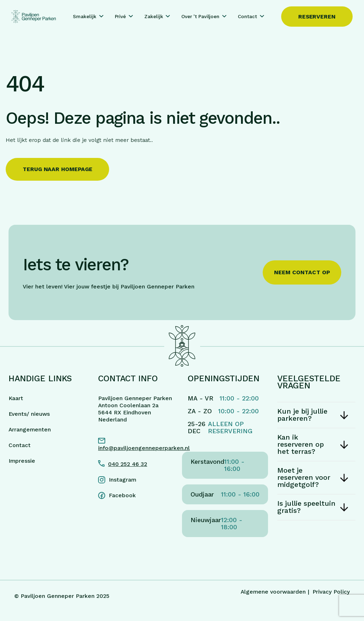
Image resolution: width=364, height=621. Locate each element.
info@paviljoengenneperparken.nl (137, 448)
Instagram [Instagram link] (122, 480)
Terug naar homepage (57, 169)
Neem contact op (302, 272)
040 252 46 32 (128, 464)
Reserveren (317, 17)
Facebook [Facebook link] (122, 495)
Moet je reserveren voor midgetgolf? (304, 477)
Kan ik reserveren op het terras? (301, 444)
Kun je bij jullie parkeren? (302, 415)
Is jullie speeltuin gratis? (306, 507)
